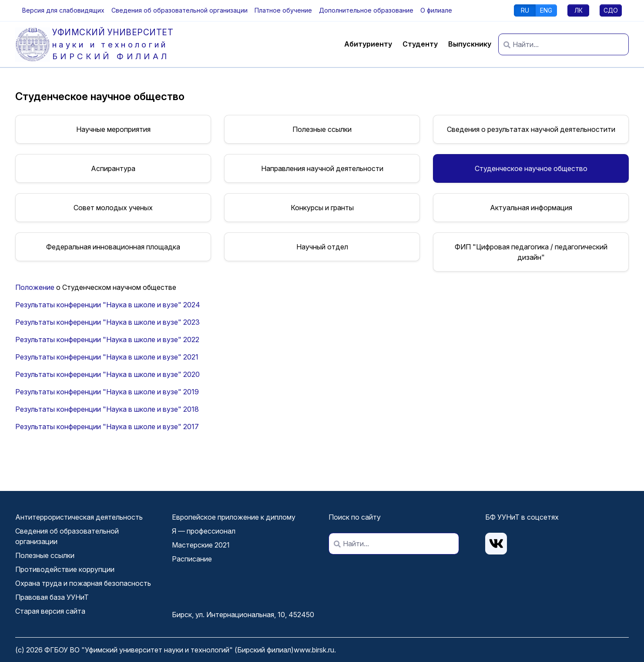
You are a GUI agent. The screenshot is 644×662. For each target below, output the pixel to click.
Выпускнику (470, 44)
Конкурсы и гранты (322, 208)
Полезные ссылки (322, 129)
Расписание (192, 559)
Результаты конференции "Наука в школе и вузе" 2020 (107, 374)
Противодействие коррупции (65, 569)
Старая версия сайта (50, 611)
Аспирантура (113, 168)
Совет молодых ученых (113, 208)
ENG (546, 10)
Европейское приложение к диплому (234, 517)
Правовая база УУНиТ (52, 597)
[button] (63, 10)
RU (525, 10)
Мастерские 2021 (201, 545)
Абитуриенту (368, 44)
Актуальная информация (531, 208)
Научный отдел (322, 247)
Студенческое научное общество (531, 168)
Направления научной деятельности (322, 168)
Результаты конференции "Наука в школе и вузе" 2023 (107, 322)
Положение (35, 287)
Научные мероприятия (113, 129)
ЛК (579, 10)
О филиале (436, 10)
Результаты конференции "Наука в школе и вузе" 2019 (107, 392)
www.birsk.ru (314, 650)
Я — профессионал (204, 531)
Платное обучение (283, 10)
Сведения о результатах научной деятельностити (531, 129)
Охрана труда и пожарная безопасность (83, 583)
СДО (611, 10)
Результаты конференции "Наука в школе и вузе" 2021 (107, 357)
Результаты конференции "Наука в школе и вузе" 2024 (108, 305)
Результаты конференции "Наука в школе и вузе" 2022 (107, 339)
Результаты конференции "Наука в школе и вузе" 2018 (107, 409)
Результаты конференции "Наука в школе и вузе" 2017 (107, 427)
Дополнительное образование (366, 10)
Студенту (420, 44)
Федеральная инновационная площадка (113, 247)
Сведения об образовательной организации (179, 10)
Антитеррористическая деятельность (79, 517)
